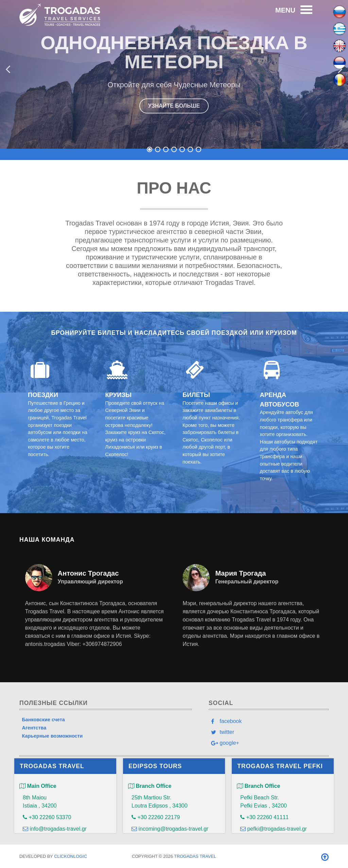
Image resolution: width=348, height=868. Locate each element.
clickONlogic (71, 856)
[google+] (269, 743)
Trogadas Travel (195, 856)
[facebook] (269, 721)
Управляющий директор (90, 582)
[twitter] (269, 732)
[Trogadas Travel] (60, 14)
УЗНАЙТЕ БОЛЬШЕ (174, 106)
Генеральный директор (247, 582)
